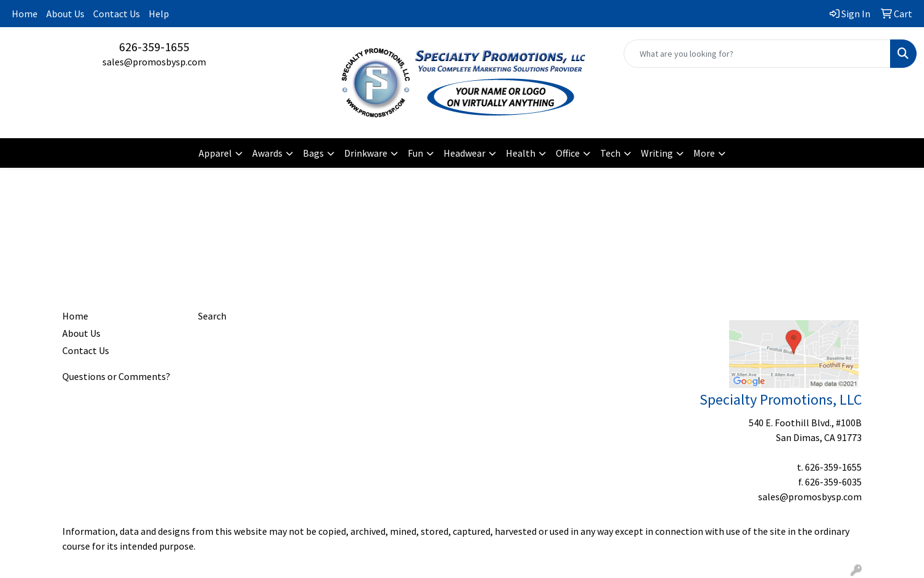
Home (25, 14)
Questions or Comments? (116, 376)
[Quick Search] (757, 54)
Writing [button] (657, 153)
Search (212, 316)
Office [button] (568, 153)
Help (159, 14)
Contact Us (117, 14)
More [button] (704, 153)
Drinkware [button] (366, 153)
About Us (65, 14)
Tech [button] (610, 153)
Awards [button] (267, 153)
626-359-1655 (154, 47)
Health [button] (521, 153)
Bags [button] (313, 153)
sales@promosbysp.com (154, 62)
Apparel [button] (215, 153)
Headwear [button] (464, 153)
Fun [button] (415, 153)
